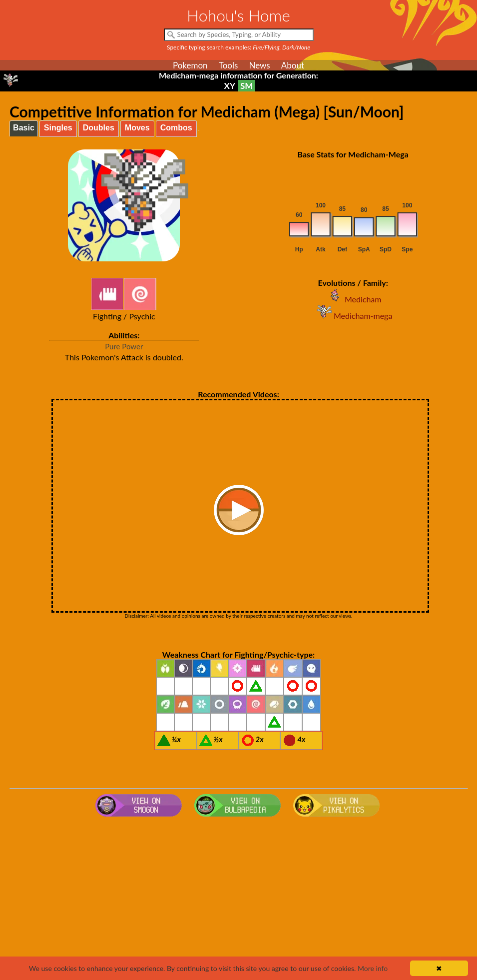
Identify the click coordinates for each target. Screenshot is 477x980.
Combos (176, 128)
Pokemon (190, 65)
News (259, 65)
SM (246, 86)
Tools (229, 65)
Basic (24, 128)
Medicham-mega (353, 316)
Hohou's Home (238, 15)
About (293, 65)
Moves (137, 128)
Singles (58, 128)
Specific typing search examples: (238, 47)
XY (230, 86)
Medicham (353, 299)
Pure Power (124, 346)
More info (373, 968)
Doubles (99, 128)
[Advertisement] (238, 901)
